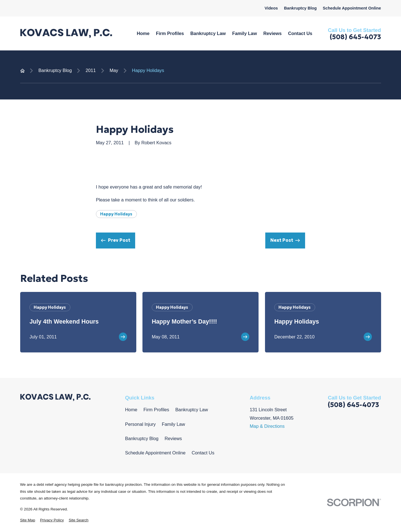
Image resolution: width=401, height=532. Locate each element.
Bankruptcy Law (192, 410)
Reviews (173, 438)
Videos (271, 8)
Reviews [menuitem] (272, 33)
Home (131, 410)
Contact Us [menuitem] (300, 33)
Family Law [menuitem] (245, 33)
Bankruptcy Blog (300, 8)
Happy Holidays (116, 214)
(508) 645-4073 (355, 37)
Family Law (173, 424)
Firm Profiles (156, 410)
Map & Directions (267, 426)
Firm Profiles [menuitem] (170, 33)
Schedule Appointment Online (352, 8)
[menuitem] (28, 520)
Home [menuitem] (143, 33)
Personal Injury (140, 424)
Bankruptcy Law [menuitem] (208, 33)
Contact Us (203, 453)
